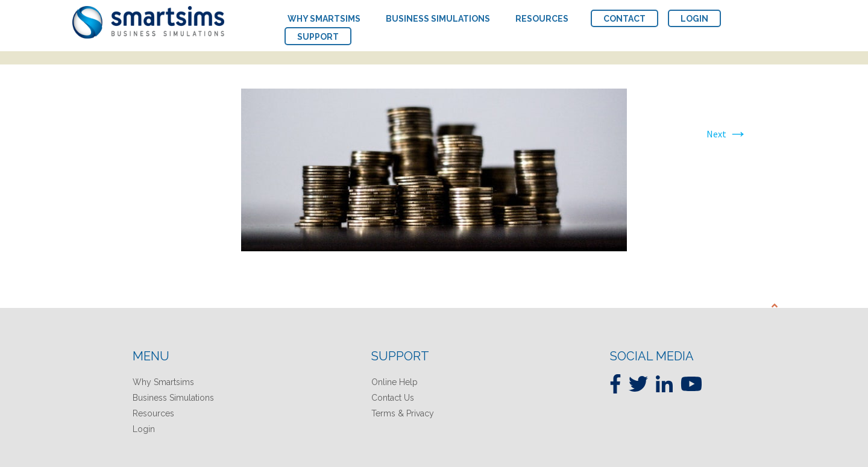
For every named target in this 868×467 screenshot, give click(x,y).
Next (727, 134)
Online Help (395, 382)
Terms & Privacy (403, 413)
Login (144, 429)
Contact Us (393, 398)
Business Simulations (173, 398)
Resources (153, 413)
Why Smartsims (163, 382)
